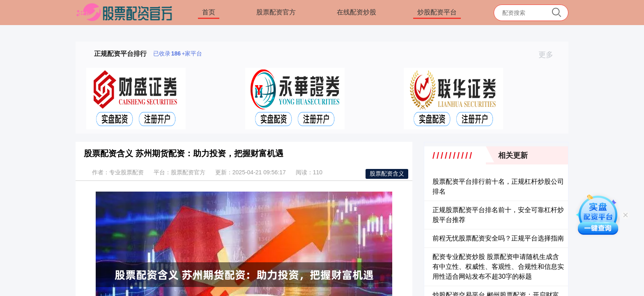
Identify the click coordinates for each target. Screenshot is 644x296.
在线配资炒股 (356, 12)
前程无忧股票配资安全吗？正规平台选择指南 (498, 238)
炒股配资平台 (437, 12)
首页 (209, 12)
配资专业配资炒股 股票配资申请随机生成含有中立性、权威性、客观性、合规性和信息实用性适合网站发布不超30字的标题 (498, 267)
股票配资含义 (387, 173)
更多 (549, 55)
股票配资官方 (276, 12)
